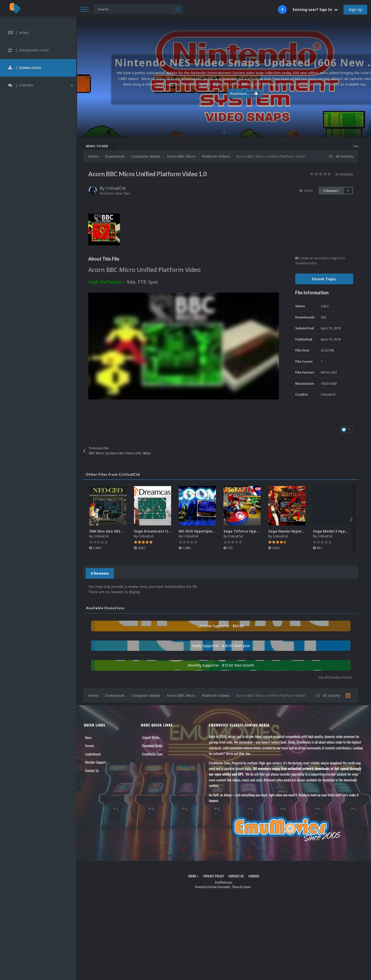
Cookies (254, 876)
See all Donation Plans (335, 677)
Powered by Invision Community (213, 887)
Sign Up (355, 10)
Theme (193, 876)
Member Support (96, 762)
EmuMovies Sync (152, 754)
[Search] (138, 9)
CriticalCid (115, 188)
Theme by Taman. (242, 887)
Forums (90, 746)
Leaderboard (93, 754)
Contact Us (92, 770)
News (88, 737)
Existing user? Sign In (315, 10)
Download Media (152, 746)
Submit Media (151, 737)
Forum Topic (324, 279)
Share (306, 190)
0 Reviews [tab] (100, 573)
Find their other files (115, 193)
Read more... (223, 93)
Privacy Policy (213, 876)
